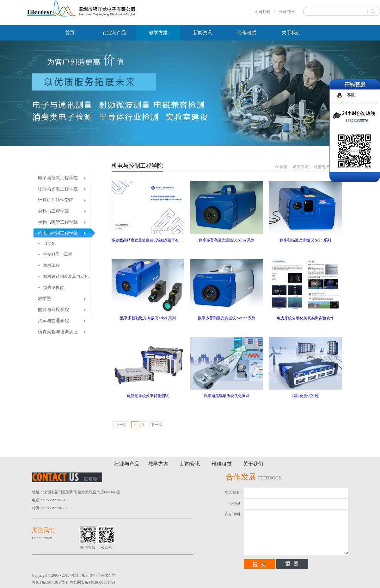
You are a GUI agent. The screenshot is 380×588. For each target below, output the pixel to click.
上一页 (121, 425)
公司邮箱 (262, 12)
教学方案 (301, 167)
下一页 (156, 425)
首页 (70, 33)
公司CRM (287, 12)
